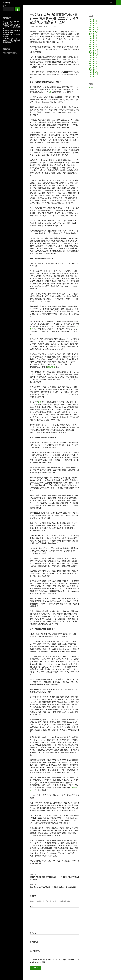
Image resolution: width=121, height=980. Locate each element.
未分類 (91, 87)
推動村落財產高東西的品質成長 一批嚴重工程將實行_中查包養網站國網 (55, 886)
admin (47, 26)
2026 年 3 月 (93, 22)
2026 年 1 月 (93, 25)
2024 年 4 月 (93, 65)
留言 (32, 906)
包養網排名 (51, 367)
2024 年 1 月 (93, 71)
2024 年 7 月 (93, 59)
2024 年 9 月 (93, 56)
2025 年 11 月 (93, 29)
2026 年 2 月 (93, 24)
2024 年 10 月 (93, 54)
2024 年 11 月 (93, 52)
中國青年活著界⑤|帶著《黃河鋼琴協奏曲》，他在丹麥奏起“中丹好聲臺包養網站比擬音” (55, 877)
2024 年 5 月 (93, 63)
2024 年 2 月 (93, 69)
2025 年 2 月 (93, 46)
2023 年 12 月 (93, 73)
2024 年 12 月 (93, 50)
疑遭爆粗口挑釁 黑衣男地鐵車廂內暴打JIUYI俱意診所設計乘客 (12, 27)
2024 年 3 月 (93, 67)
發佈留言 (55, 26)
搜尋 (4, 6)
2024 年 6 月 (93, 61)
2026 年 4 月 (93, 20)
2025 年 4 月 (93, 42)
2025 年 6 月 (93, 39)
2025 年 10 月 (93, 31)
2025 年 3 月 (93, 44)
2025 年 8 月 (93, 35)
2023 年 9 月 (93, 76)
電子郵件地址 (35, 942)
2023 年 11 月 (93, 75)
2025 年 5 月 (93, 41)
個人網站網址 (35, 951)
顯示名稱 (34, 933)
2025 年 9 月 (93, 33)
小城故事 (7, 3)
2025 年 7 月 (93, 37)
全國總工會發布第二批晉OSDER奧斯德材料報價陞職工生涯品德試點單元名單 (12, 40)
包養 (50, 92)
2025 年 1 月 (93, 48)
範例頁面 (112, 2)
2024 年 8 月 (93, 58)
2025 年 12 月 (93, 27)
